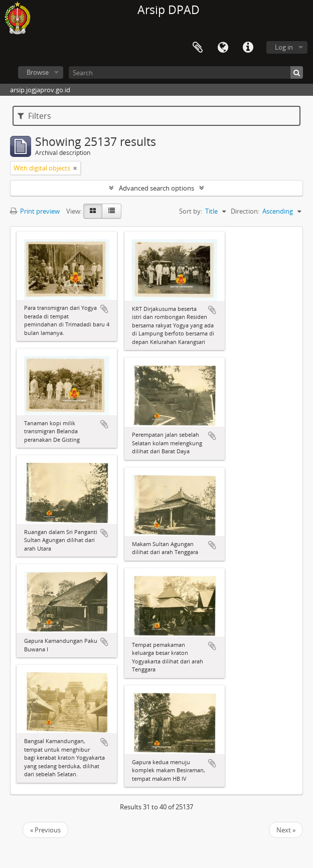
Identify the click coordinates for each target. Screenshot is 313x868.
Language (223, 48)
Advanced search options (156, 188)
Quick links (248, 48)
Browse (38, 72)
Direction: (245, 211)
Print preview (35, 211)
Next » (286, 830)
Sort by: (191, 211)
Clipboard (198, 48)
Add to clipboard (104, 309)
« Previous (45, 830)
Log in (284, 47)
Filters (34, 116)
